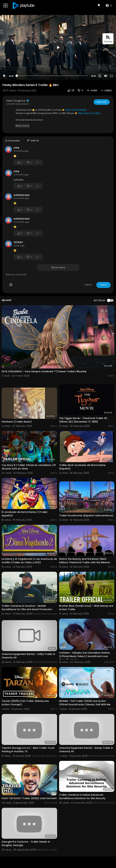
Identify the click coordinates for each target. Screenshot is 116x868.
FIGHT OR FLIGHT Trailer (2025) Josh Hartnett (29, 798)
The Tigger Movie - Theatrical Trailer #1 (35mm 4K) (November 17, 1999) (83, 420)
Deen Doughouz (18, 101)
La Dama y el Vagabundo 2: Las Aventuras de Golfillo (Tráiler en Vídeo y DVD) (29, 561)
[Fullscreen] (111, 76)
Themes (108, 39)
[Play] (4, 76)
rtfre (16, 148)
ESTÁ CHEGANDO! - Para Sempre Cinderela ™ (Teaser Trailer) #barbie (44, 371)
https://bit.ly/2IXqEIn (76, 110)
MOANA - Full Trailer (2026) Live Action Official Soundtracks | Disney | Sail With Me (85, 703)
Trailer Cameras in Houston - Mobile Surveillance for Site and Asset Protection (27, 608)
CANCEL (88, 285)
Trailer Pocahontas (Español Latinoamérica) (86, 516)
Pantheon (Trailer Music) (17, 422)
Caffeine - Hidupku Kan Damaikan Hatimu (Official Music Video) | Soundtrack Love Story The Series (84, 656)
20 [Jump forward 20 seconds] (100, 76)
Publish (103, 285)
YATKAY (18, 242)
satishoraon (22, 195)
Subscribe (102, 102)
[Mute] (106, 76)
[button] (108, 5)
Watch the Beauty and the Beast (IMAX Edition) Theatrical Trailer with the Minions (85, 561)
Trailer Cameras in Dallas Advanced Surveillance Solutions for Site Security (82, 797)
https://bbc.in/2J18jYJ (89, 113)
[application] (58, 47)
